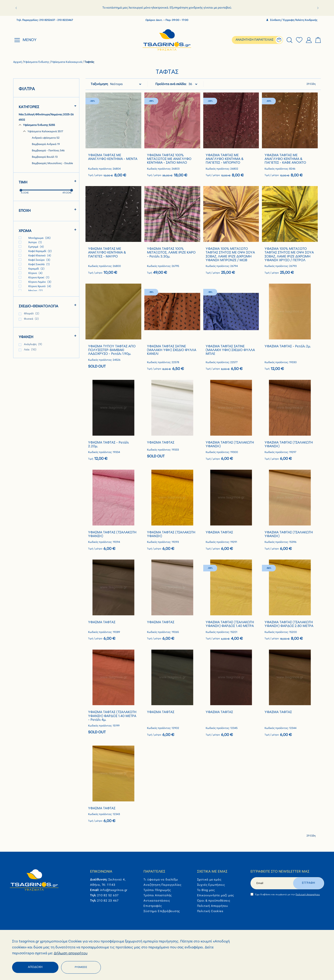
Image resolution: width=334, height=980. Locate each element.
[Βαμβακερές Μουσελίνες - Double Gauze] (51, 166)
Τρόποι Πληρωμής (157, 890)
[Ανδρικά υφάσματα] (51, 138)
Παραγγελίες (154, 872)
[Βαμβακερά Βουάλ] (51, 157)
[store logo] (167, 40)
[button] (16, 8)
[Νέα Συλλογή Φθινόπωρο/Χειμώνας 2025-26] (46, 118)
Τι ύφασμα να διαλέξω (161, 880)
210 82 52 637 (108, 896)
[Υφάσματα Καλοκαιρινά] (48, 132)
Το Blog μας (206, 890)
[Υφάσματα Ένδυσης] (46, 125)
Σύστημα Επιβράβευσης (162, 911)
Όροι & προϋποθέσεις (214, 901)
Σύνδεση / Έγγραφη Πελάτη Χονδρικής (292, 20)
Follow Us (20, 943)
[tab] (290, 40)
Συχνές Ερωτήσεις (211, 885)
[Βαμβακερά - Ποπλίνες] (51, 151)
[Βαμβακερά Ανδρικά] (51, 145)
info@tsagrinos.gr (114, 890)
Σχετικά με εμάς (212, 872)
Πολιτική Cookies (210, 911)
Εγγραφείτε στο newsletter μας (280, 872)
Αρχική (18, 62)
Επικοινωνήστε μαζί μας (216, 896)
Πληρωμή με (127, 943)
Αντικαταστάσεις (157, 901)
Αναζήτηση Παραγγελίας (162, 885)
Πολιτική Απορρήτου (213, 906)
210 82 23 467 (108, 901)
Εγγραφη (308, 883)
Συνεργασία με (247, 943)
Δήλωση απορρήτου (71, 969)
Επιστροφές (153, 906)
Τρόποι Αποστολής (158, 896)
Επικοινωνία (101, 872)
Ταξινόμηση (99, 84)
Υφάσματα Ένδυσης (37, 62)
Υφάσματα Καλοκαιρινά (67, 62)
